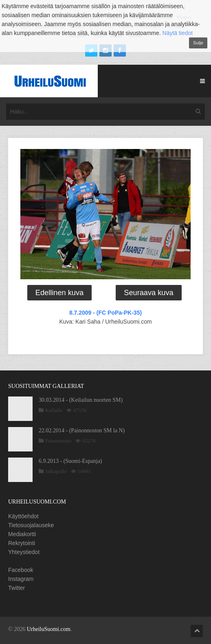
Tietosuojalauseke (31, 525)
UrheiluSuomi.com (49, 629)
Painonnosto (58, 441)
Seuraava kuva (148, 293)
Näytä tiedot (178, 33)
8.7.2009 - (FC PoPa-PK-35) (105, 313)
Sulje (198, 43)
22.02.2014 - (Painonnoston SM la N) (82, 430)
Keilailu (54, 410)
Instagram (21, 579)
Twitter (16, 588)
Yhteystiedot (24, 552)
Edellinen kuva (59, 293)
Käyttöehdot (23, 516)
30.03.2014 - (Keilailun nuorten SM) (81, 400)
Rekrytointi (22, 543)
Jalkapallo (56, 471)
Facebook (21, 570)
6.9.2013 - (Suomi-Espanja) (70, 461)
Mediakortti (22, 534)
